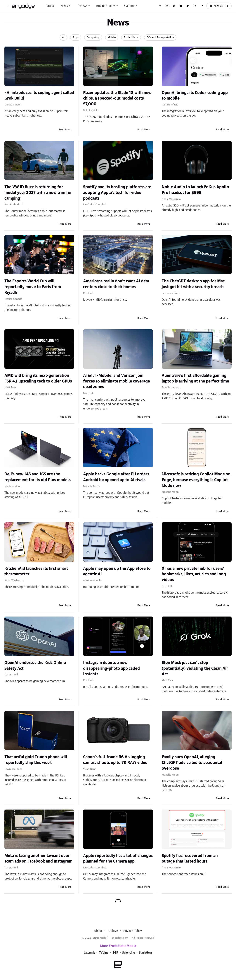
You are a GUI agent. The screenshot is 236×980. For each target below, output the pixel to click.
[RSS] (202, 6)
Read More (65, 130)
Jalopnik (89, 953)
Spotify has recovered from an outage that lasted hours (190, 859)
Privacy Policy (133, 931)
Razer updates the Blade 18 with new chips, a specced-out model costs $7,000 (117, 98)
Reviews (82, 6)
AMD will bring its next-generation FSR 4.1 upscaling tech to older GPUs (38, 378)
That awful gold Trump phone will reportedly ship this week (36, 760)
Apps (76, 37)
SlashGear (146, 953)
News (64, 6)
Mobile (112, 37)
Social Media (131, 37)
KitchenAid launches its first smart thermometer (36, 571)
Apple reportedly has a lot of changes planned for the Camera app (118, 859)
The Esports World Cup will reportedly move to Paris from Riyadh (33, 287)
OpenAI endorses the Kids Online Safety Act (35, 666)
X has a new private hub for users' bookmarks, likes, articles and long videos (194, 574)
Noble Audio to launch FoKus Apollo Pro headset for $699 (195, 190)
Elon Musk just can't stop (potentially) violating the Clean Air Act (195, 668)
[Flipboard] (188, 6)
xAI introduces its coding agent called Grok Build (39, 96)
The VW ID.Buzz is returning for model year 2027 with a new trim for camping (38, 193)
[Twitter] (174, 6)
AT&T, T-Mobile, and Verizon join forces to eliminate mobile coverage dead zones (117, 381)
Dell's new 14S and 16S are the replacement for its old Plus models (38, 477)
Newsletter (219, 6)
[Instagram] (167, 6)
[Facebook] (160, 6)
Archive (113, 931)
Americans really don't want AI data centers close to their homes (116, 284)
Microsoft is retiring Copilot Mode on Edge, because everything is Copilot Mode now (196, 480)
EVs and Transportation (160, 37)
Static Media (100, 938)
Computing (93, 37)
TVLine (104, 953)
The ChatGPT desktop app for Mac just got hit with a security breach (193, 284)
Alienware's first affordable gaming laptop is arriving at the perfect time (195, 378)
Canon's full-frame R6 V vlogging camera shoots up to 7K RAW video (115, 760)
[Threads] (195, 6)
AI (63, 37)
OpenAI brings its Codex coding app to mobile (195, 96)
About (98, 931)
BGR (115, 953)
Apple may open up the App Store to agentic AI (117, 571)
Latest (50, 6)
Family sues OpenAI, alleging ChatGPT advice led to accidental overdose (192, 763)
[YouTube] (181, 6)
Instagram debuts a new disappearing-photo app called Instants (111, 668)
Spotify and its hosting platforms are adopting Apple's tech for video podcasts (117, 193)
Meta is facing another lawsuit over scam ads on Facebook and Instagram (38, 859)
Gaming (129, 6)
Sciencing (129, 953)
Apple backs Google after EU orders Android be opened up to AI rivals (116, 477)
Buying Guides (106, 6)
